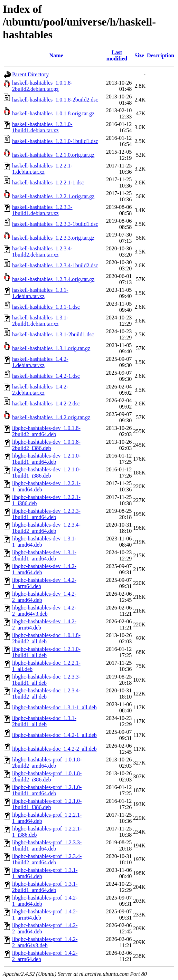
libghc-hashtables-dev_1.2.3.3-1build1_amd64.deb (46, 514)
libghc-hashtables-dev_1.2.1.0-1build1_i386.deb (46, 473)
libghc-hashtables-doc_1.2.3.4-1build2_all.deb (46, 694)
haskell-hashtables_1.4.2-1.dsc (46, 376)
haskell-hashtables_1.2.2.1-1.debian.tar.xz (42, 169)
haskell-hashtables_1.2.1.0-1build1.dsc (55, 141)
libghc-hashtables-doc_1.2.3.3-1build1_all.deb (46, 680)
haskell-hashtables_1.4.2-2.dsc (46, 403)
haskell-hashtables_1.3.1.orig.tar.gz (51, 348)
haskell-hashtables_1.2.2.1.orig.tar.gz (53, 196)
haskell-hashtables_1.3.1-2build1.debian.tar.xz (40, 321)
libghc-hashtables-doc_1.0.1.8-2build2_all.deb (46, 638)
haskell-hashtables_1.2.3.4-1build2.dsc (55, 265)
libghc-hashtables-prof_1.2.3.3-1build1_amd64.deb (47, 846)
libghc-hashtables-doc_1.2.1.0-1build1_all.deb (46, 652)
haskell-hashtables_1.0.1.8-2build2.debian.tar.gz (42, 86)
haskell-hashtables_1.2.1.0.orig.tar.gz (53, 155)
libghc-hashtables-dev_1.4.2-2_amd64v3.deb (44, 611)
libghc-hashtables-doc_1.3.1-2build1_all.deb (44, 721)
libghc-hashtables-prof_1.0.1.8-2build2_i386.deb (47, 776)
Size (139, 55)
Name (56, 55)
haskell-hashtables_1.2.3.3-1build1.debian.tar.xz (42, 210)
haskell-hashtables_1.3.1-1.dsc (46, 307)
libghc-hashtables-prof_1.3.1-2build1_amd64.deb (45, 887)
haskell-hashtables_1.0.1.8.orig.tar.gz (53, 113)
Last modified (117, 55)
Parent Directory (30, 74)
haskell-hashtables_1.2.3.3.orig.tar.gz (53, 238)
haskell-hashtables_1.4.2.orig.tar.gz (51, 417)
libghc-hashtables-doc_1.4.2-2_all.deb (54, 749)
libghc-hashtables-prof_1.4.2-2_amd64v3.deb (45, 942)
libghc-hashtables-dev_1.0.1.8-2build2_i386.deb (46, 445)
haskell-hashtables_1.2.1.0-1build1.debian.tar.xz (42, 127)
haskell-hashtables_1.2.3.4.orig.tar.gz (53, 279)
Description (161, 55)
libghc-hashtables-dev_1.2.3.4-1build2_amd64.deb (46, 528)
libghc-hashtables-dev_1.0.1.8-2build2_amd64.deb (46, 431)
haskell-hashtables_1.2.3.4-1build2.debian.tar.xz (42, 252)
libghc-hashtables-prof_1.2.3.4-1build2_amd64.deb (47, 859)
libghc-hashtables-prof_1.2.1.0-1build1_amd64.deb (47, 790)
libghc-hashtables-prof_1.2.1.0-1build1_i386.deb (47, 804)
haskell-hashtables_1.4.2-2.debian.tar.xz (40, 390)
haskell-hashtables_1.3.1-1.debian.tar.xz (40, 293)
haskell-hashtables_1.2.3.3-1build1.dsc (55, 224)
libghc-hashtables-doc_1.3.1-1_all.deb (54, 707)
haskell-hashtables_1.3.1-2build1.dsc (53, 334)
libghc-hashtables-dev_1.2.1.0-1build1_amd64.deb (46, 459)
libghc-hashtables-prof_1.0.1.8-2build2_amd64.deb (47, 763)
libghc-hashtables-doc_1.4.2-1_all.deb (54, 735)
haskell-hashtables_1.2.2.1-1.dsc (48, 182)
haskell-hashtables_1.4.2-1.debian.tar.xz (40, 362)
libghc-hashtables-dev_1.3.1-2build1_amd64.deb (44, 555)
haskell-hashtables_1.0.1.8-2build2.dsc (55, 100)
